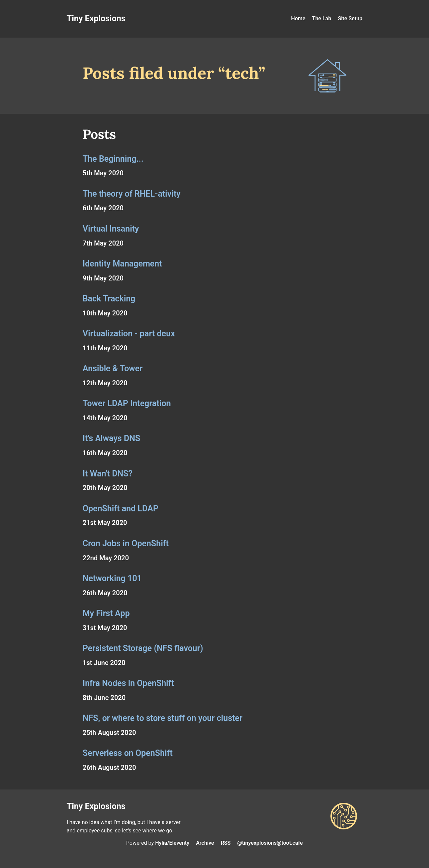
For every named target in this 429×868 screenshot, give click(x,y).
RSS (226, 843)
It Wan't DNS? (108, 474)
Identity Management (122, 264)
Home (298, 18)
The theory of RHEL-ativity (132, 194)
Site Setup (350, 18)
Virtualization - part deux (129, 334)
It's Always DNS (111, 438)
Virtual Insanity (111, 229)
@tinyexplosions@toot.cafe (270, 843)
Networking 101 (112, 578)
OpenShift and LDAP (120, 509)
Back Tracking (109, 299)
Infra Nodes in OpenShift (128, 683)
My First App (106, 613)
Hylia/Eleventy (172, 843)
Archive (205, 843)
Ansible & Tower (113, 368)
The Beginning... (113, 159)
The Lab (322, 18)
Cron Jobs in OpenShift (126, 543)
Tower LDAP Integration (127, 403)
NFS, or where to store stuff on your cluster (163, 718)
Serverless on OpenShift (128, 753)
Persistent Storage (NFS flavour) (143, 648)
